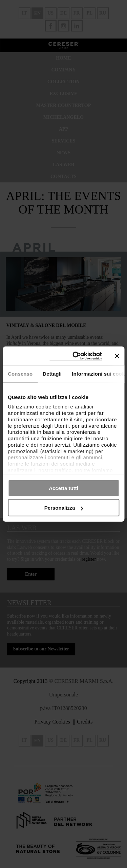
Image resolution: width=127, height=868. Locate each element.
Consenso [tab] (20, 374)
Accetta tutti (63, 488)
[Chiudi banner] (117, 356)
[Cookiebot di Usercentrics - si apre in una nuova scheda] (76, 356)
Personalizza (64, 508)
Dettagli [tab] (52, 374)
